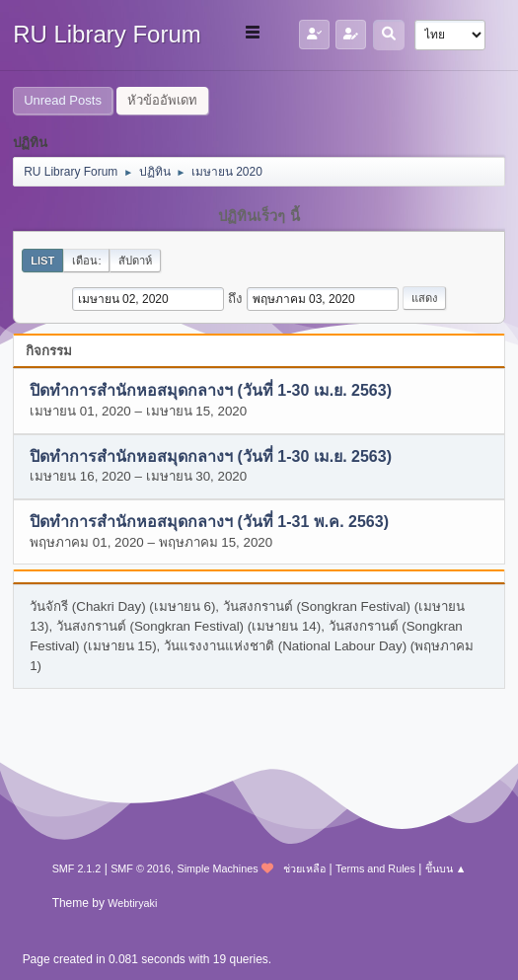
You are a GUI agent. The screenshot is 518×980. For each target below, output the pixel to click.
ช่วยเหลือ (304, 868)
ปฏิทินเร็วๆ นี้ (259, 216)
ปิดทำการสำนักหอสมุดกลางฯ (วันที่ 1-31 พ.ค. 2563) (209, 523)
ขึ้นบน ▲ (446, 868)
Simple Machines (218, 868)
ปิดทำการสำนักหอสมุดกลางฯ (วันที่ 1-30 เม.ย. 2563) (211, 391)
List (42, 261)
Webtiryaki (132, 903)
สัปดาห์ (135, 261)
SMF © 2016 (141, 868)
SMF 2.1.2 (77, 868)
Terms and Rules (375, 868)
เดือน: (86, 261)
